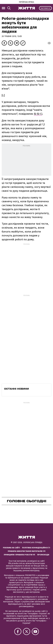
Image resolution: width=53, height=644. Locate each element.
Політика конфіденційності (36, 548)
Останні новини (16, 389)
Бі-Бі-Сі (38, 114)
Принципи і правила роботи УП (19, 555)
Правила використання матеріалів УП (27, 551)
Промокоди (43, 555)
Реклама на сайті (11, 548)
